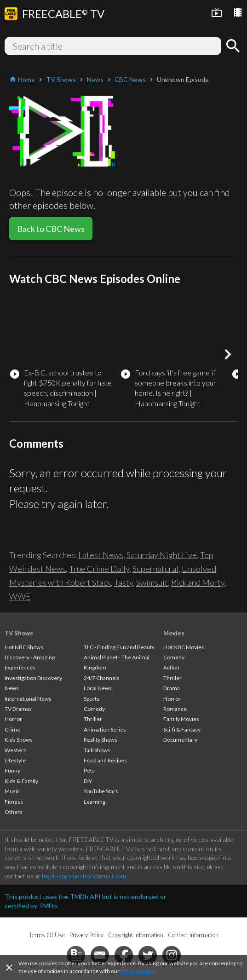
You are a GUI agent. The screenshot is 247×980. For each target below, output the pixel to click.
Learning (95, 802)
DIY (88, 781)
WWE (20, 596)
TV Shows (19, 633)
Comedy (94, 709)
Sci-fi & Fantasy (182, 729)
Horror (13, 719)
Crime (12, 729)
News (12, 688)
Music (12, 791)
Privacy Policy (137, 971)
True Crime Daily (99, 569)
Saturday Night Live (162, 555)
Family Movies (181, 719)
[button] (228, 354)
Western (16, 750)
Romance (175, 709)
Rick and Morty (198, 582)
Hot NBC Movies (184, 647)
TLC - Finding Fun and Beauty (119, 647)
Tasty (123, 582)
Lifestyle (15, 760)
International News (28, 699)
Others (14, 812)
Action (171, 667)
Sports (92, 699)
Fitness (14, 802)
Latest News (101, 555)
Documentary (180, 740)
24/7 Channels (102, 678)
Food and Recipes (105, 760)
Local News (98, 688)
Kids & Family (21, 781)
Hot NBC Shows (24, 647)
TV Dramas (18, 709)
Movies (174, 633)
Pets (89, 770)
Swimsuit (152, 582)
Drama (172, 688)
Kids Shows (19, 740)
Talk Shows (97, 750)
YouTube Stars (101, 791)
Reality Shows (101, 740)
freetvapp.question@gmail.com (84, 876)
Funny (12, 770)
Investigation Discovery (33, 678)
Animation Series (105, 729)
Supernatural (155, 569)
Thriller (93, 719)
